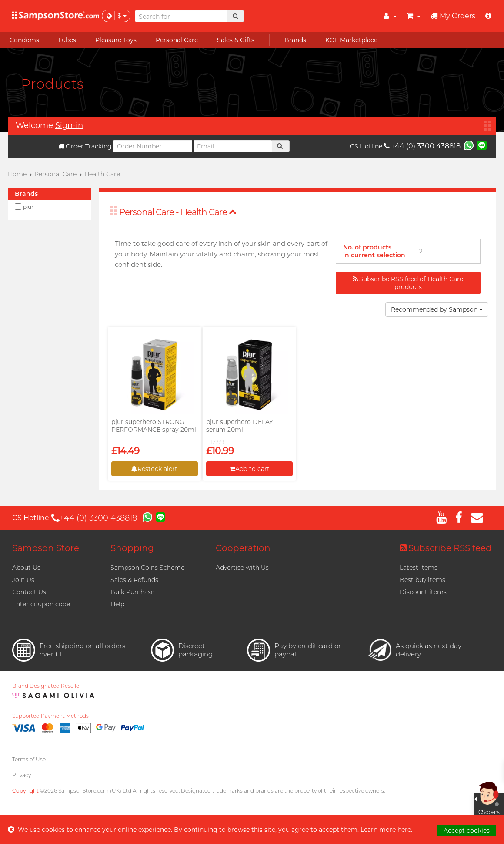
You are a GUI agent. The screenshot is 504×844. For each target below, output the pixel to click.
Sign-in (69, 125)
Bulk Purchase (132, 592)
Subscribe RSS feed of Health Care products (408, 283)
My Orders (453, 16)
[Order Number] (153, 146)
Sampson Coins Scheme (147, 568)
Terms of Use (29, 759)
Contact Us (29, 592)
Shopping (132, 548)
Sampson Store (46, 548)
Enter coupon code (41, 604)
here (404, 830)
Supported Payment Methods (50, 716)
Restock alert (154, 469)
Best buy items (422, 580)
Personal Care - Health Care (178, 212)
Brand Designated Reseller (47, 686)
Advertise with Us (242, 568)
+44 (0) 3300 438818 (422, 146)
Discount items (423, 592)
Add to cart (250, 469)
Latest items (419, 568)
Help (117, 604)
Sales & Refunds (134, 580)
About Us (26, 568)
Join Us (23, 580)
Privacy (22, 775)
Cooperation (243, 548)
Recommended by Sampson (437, 309)
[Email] (233, 146)
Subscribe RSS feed (446, 548)
